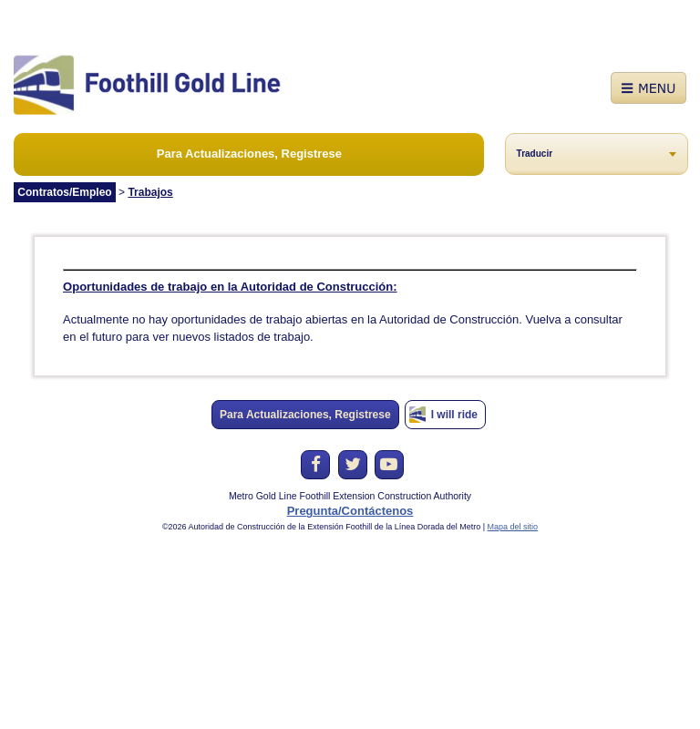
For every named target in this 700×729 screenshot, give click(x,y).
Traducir (535, 154)
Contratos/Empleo (64, 192)
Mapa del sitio (513, 527)
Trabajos (150, 192)
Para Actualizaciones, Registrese (249, 154)
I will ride (454, 415)
